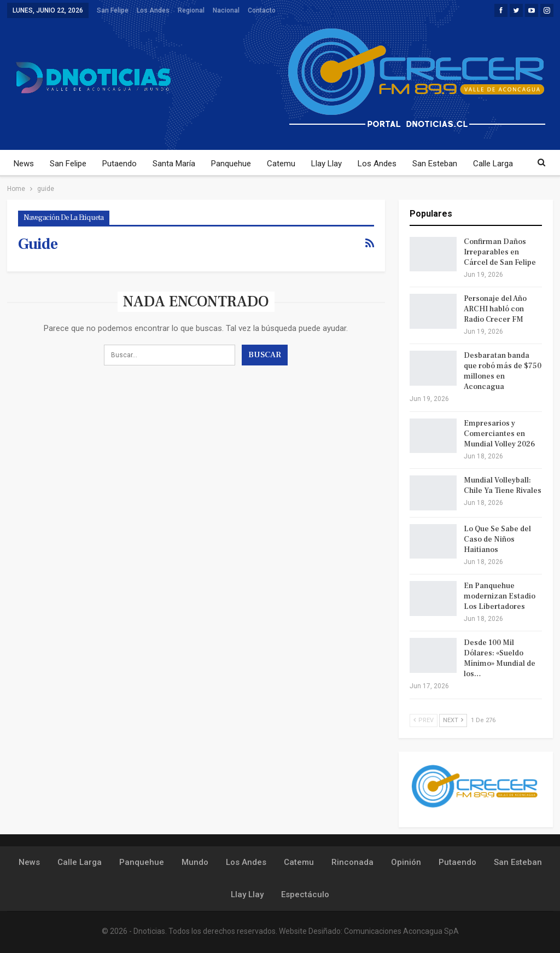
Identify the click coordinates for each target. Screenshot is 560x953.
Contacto (262, 10)
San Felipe (113, 10)
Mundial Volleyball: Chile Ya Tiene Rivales (503, 486)
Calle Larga (493, 164)
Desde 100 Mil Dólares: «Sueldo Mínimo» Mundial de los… (500, 658)
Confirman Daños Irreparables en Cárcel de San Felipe (500, 252)
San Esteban (435, 164)
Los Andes (153, 10)
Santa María (174, 164)
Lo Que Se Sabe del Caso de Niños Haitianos (497, 539)
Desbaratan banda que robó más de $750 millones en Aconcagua (503, 371)
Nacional (226, 10)
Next (453, 720)
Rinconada (352, 862)
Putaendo (119, 164)
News (24, 164)
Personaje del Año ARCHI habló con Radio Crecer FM (495, 309)
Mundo (195, 862)
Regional (191, 10)
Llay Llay (326, 164)
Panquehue (231, 164)
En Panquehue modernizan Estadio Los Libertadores (500, 596)
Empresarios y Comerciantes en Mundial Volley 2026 (499, 434)
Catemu (281, 164)
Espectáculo (305, 894)
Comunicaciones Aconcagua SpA (401, 931)
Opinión (406, 862)
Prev (424, 720)
